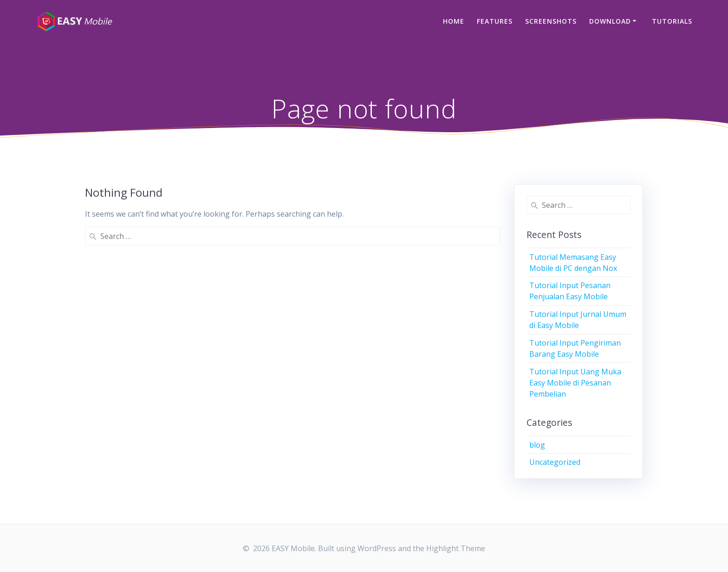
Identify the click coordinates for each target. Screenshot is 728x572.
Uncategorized (555, 462)
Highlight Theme (456, 548)
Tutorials (672, 21)
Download (610, 21)
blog (537, 445)
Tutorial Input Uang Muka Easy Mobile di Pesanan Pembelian (575, 383)
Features (495, 21)
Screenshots (551, 21)
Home (454, 21)
